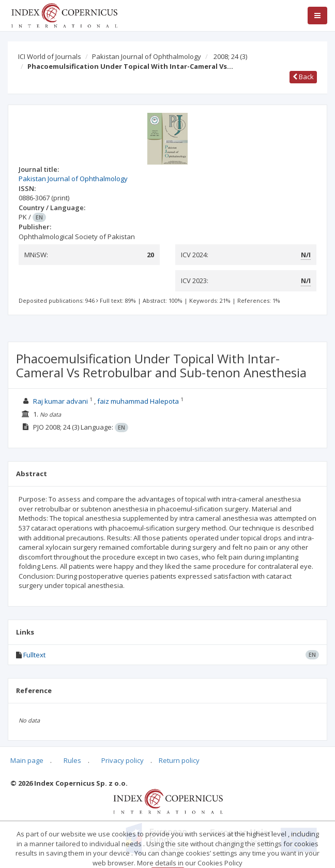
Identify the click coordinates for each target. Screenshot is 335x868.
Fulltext (34, 655)
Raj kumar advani (60, 401)
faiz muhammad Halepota (138, 401)
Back (303, 77)
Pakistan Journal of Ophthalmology (147, 56)
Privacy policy (123, 760)
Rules (72, 760)
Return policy (179, 760)
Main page (27, 760)
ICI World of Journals (50, 56)
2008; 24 (230, 56)
